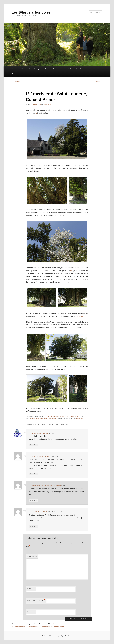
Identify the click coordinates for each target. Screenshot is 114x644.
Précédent (16, 82)
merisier (44, 419)
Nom (31, 589)
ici (71, 271)
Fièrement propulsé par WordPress (61, 636)
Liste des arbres (82, 69)
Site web (30, 612)
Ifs (60, 417)
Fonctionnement (59, 69)
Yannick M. (47, 105)
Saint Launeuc (52, 419)
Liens (93, 69)
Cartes (70, 69)
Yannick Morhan (56, 486)
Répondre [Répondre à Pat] (33, 445)
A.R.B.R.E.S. (82, 316)
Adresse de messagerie (36, 600)
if (40, 419)
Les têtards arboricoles (31, 12)
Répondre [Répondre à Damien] (33, 474)
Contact (15, 74)
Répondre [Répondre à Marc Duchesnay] (33, 527)
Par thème (46, 69)
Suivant (99, 82)
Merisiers (65, 417)
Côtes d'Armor (34, 419)
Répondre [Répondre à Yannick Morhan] (33, 500)
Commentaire (32, 556)
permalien (80, 419)
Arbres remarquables (52, 417)
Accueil (15, 69)
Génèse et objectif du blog (30, 69)
